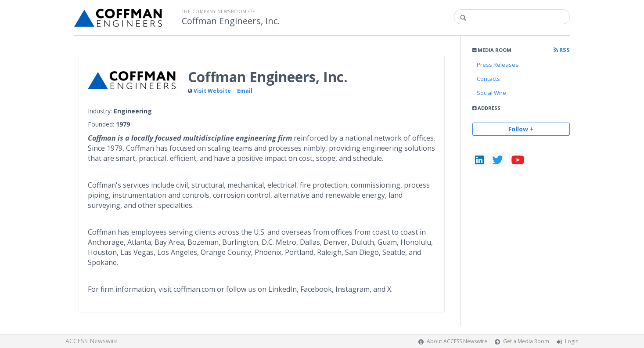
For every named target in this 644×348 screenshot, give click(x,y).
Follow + (521, 129)
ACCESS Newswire (92, 341)
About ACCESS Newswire (457, 341)
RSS (562, 50)
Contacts (488, 79)
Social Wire (491, 93)
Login (572, 341)
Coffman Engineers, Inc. (231, 21)
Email (245, 91)
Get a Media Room (526, 341)
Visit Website (212, 91)
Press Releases (498, 65)
